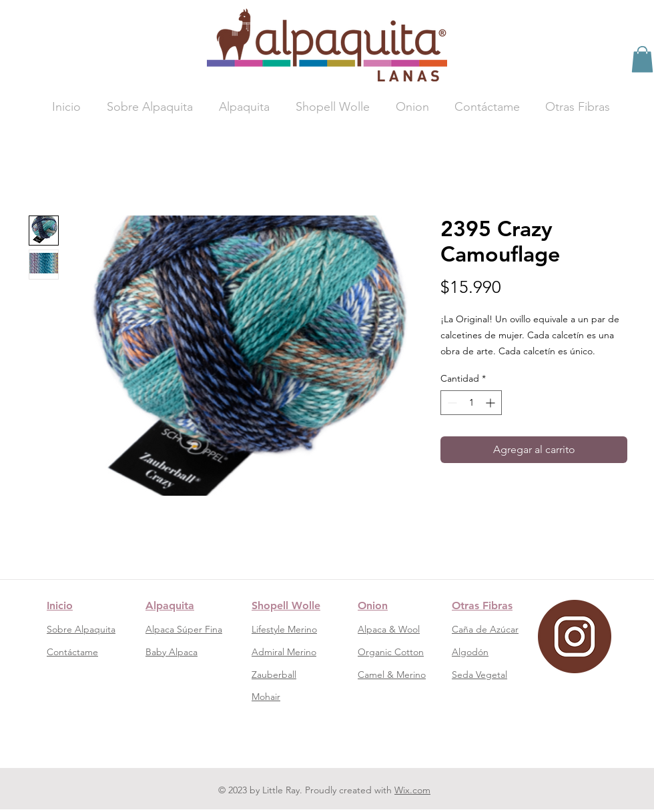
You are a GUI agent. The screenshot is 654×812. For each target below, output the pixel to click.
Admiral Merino (284, 652)
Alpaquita (170, 605)
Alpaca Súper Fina (184, 629)
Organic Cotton (391, 652)
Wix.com (412, 790)
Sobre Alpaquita (81, 629)
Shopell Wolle (286, 605)
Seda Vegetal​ (479, 675)
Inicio (60, 605)
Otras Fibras (482, 605)
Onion (373, 605)
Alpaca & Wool (389, 629)
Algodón (470, 652)
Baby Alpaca (172, 652)
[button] (642, 59)
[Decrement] (451, 403)
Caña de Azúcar (485, 629)
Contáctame (72, 652)
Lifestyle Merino (284, 629)
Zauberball (274, 675)
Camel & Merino (392, 675)
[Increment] (492, 403)
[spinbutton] (471, 403)
